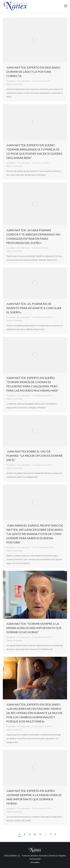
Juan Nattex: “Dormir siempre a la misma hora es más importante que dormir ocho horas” (34, 628)
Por (24, 81)
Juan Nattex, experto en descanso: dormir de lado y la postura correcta (34, 72)
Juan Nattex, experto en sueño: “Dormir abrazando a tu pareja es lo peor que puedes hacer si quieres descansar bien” (34, 151)
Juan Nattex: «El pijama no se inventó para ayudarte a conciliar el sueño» (34, 308)
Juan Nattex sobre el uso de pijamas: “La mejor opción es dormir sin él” (34, 455)
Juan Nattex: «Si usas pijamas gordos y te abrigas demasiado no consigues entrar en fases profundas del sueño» (33, 236)
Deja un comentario (14, 84)
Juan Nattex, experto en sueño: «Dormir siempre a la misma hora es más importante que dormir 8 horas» (34, 797)
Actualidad (11, 81)
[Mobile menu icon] (66, 6)
